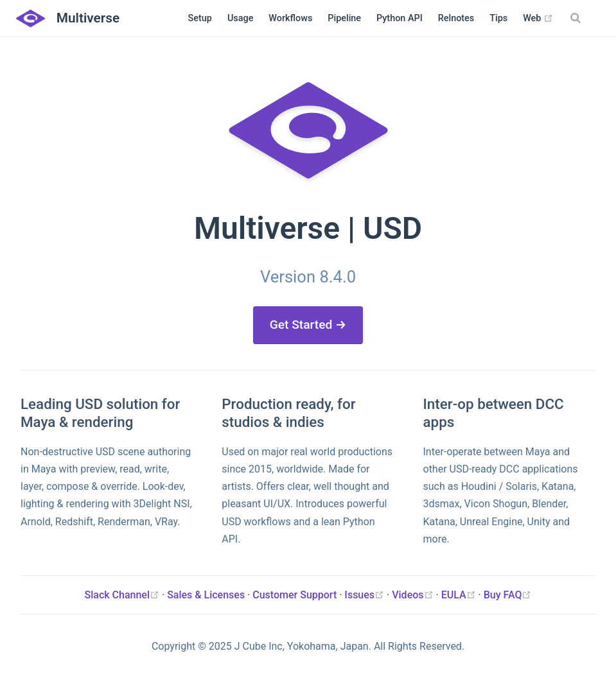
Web (538, 19)
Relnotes (456, 18)
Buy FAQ (508, 595)
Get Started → (308, 325)
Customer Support (295, 595)
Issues (365, 595)
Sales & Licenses (206, 595)
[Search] (577, 18)
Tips (498, 18)
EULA (460, 595)
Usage (240, 18)
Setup (200, 18)
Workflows (290, 18)
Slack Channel (123, 595)
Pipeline (344, 18)
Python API (400, 18)
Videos (414, 595)
